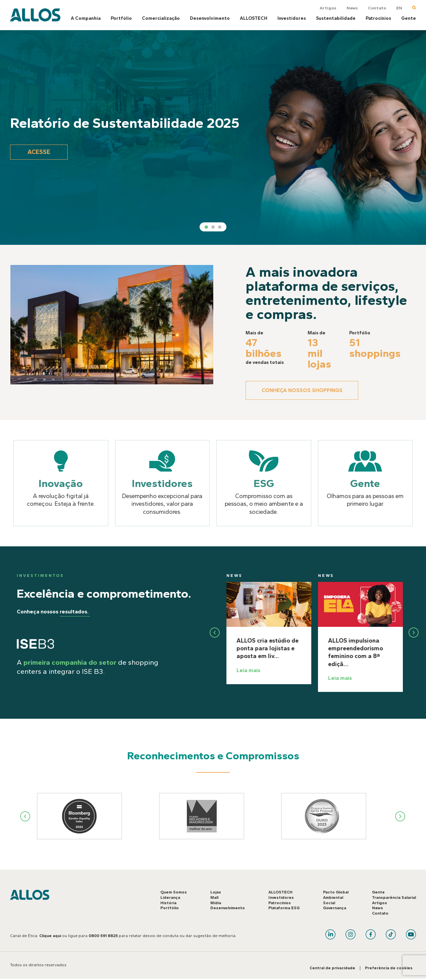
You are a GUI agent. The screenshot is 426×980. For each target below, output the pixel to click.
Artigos (328, 8)
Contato (377, 8)
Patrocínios (378, 18)
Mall (214, 898)
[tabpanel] (213, 138)
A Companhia (86, 18)
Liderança (170, 898)
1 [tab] (206, 227)
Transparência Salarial (394, 898)
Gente (409, 18)
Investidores (292, 18)
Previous (25, 817)
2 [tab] (213, 227)
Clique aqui (50, 936)
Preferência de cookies (389, 969)
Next (401, 817)
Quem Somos (174, 893)
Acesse (42, 152)
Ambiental (333, 898)
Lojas (216, 893)
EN (399, 8)
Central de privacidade (332, 969)
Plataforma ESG (284, 909)
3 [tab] (220, 227)
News (352, 8)
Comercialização (161, 18)
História (168, 903)
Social (329, 903)
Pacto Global (336, 893)
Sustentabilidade (336, 18)
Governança (335, 909)
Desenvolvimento (210, 18)
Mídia (216, 903)
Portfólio (121, 18)
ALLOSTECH (254, 18)
